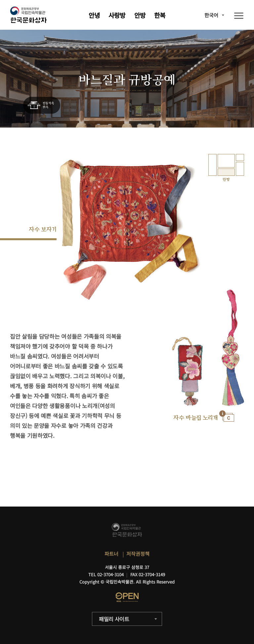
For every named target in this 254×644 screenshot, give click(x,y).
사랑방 (117, 15)
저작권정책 (138, 554)
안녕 (94, 15)
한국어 (211, 15)
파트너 (111, 554)
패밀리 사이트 (114, 619)
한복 (160, 15)
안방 (140, 15)
